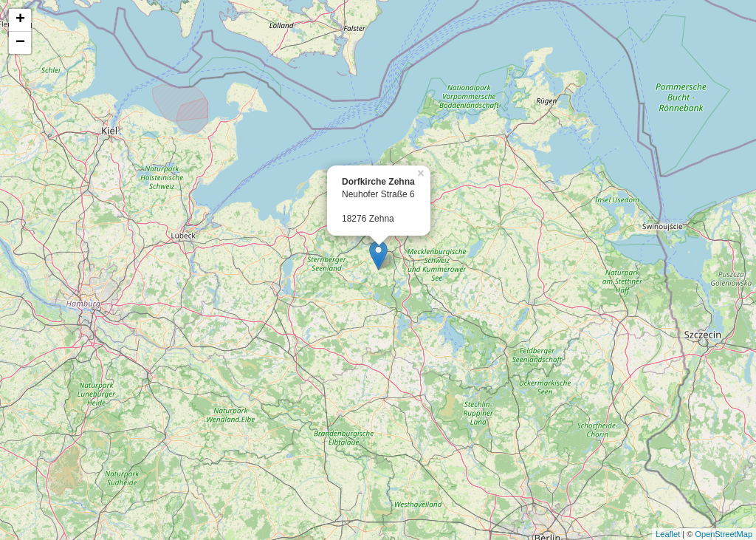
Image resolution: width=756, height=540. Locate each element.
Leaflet (668, 534)
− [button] (20, 43)
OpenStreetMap (724, 534)
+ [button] (20, 20)
